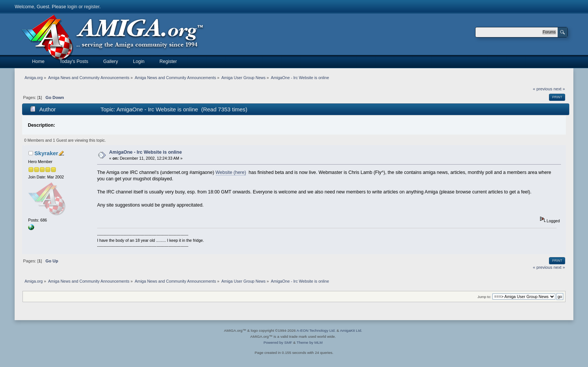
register (92, 7)
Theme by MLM (310, 342)
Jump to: (484, 297)
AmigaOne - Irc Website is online (145, 152)
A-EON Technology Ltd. (316, 330)
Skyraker (46, 153)
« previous (543, 89)
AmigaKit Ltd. (351, 330)
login (72, 7)
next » (559, 89)
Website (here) (231, 172)
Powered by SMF (278, 342)
